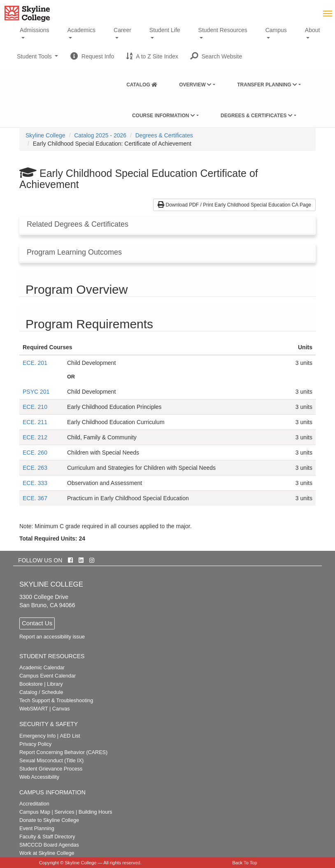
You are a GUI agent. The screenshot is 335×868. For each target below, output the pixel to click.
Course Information (164, 116)
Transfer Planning (267, 85)
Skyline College (45, 135)
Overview (195, 85)
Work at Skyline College (47, 853)
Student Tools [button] (37, 60)
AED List (70, 736)
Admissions (35, 30)
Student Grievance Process (51, 769)
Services (64, 812)
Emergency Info (37, 736)
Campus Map (35, 812)
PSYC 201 (36, 392)
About (313, 30)
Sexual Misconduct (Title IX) (51, 761)
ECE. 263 (35, 468)
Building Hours (95, 812)
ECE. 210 (35, 407)
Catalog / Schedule (41, 692)
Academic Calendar (42, 668)
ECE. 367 (35, 498)
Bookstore (31, 684)
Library (55, 684)
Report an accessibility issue (52, 637)
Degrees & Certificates (257, 116)
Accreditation (34, 804)
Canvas (61, 709)
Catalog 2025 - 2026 (100, 135)
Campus (276, 30)
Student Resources (223, 30)
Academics (81, 30)
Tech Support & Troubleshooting (56, 701)
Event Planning (37, 829)
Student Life (165, 30)
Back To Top (245, 863)
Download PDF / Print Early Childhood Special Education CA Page (234, 205)
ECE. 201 (35, 363)
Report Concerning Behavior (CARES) (63, 752)
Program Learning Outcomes (74, 252)
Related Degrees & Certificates (78, 224)
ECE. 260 (35, 453)
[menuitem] (142, 83)
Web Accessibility (39, 777)
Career (122, 30)
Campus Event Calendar (48, 676)
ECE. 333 (35, 483)
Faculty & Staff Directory (47, 837)
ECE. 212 (35, 437)
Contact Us (37, 623)
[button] (216, 56)
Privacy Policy (35, 744)
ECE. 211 (35, 422)
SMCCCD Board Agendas (49, 845)
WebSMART (34, 709)
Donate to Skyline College (49, 820)
